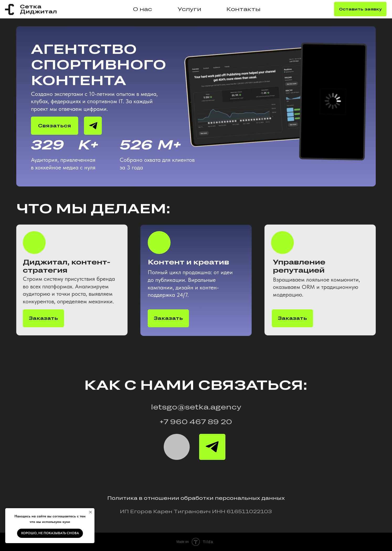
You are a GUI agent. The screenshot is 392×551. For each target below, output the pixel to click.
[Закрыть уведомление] (91, 512)
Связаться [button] (55, 126)
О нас (142, 9)
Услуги (189, 9)
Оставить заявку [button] (360, 9)
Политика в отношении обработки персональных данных (196, 498)
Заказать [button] (292, 318)
